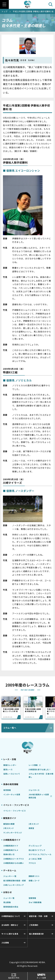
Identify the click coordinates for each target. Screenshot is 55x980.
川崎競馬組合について (11, 916)
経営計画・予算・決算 (38, 916)
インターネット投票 (12, 794)
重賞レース (8, 769)
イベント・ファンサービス (15, 811)
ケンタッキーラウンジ (13, 833)
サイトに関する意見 (10, 934)
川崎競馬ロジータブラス (14, 859)
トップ (4, 11)
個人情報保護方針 (37, 934)
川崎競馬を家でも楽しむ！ (40, 769)
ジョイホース (34, 790)
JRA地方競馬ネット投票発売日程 (39, 796)
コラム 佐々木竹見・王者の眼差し (41, 775)
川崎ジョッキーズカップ (14, 885)
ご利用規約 (34, 925)
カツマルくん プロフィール (40, 854)
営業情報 (32, 898)
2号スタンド (9, 828)
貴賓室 (31, 828)
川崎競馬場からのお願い (14, 863)
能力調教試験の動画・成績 (15, 880)
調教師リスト (34, 876)
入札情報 (5, 943)
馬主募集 (7, 902)
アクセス (32, 863)
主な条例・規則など (10, 925)
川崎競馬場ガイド (11, 846)
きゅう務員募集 (35, 902)
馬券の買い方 (9, 854)
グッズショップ (35, 846)
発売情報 (7, 790)
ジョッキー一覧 (10, 876)
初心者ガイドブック (37, 850)
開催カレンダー (10, 765)
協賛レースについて (12, 774)
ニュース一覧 (9, 898)
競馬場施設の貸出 (11, 907)
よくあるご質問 (35, 859)
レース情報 (33, 765)
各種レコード (34, 880)
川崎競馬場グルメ (11, 850)
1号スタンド (34, 824)
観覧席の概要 (9, 824)
